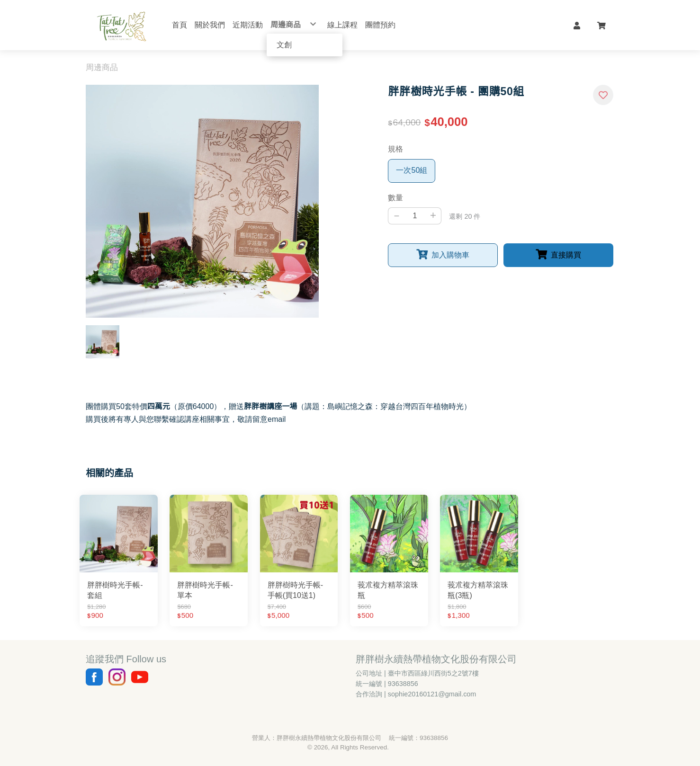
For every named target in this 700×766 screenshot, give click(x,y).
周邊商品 (102, 67)
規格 (395, 149)
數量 (395, 198)
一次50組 (412, 170)
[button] (577, 25)
